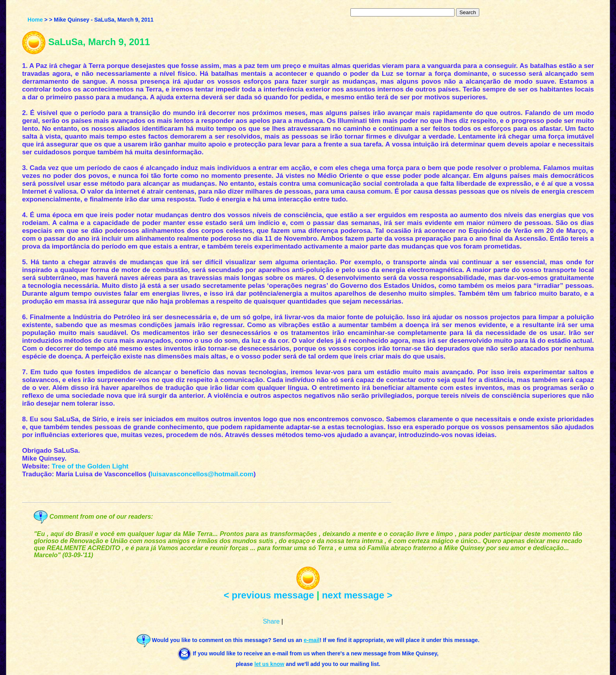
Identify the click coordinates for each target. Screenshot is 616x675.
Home (35, 20)
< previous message (269, 595)
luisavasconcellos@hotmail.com (202, 474)
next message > (357, 595)
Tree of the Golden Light (90, 466)
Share (271, 621)
